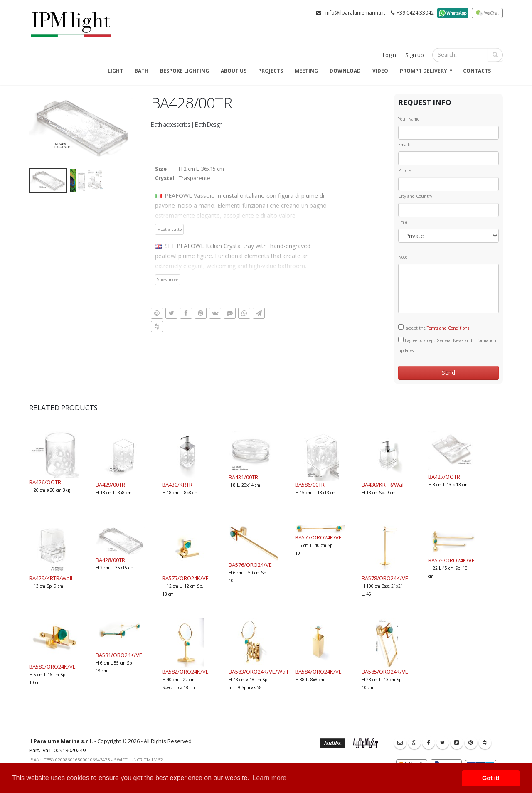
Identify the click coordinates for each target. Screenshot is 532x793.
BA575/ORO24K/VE (185, 578)
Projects (271, 71)
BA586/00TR (310, 485)
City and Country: (416, 196)
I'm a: (403, 222)
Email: (404, 145)
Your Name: (409, 119)
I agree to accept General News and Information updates (447, 345)
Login (389, 55)
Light (115, 71)
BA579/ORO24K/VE (451, 560)
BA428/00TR (110, 560)
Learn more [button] (269, 778)
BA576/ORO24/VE (250, 565)
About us (234, 71)
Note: (403, 257)
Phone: (405, 170)
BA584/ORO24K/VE (318, 672)
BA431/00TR (243, 477)
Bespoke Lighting (185, 71)
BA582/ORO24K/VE (185, 672)
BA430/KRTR (177, 485)
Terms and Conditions (448, 328)
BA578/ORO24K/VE (385, 578)
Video (380, 71)
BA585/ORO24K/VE (385, 672)
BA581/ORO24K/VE (119, 655)
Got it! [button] (491, 778)
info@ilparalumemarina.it (355, 13)
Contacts (477, 71)
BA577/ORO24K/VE (318, 537)
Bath (142, 71)
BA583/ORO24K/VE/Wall (258, 672)
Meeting (306, 71)
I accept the (434, 328)
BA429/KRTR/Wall (51, 578)
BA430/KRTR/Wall (383, 485)
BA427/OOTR (444, 477)
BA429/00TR (110, 485)
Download (345, 71)
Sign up (415, 55)
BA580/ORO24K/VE (52, 667)
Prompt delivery (424, 71)
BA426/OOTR (45, 482)
